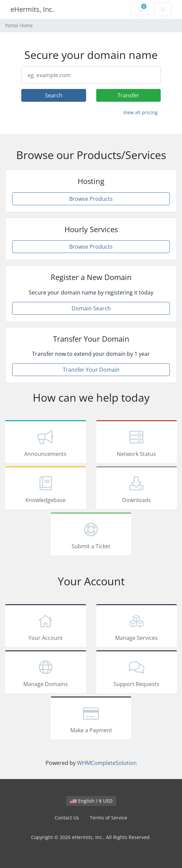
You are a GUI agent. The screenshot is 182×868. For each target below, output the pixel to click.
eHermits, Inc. (32, 9)
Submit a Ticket (91, 535)
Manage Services (137, 627)
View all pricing (140, 112)
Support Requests (137, 673)
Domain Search (91, 308)
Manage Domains (46, 673)
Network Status (137, 443)
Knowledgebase (46, 489)
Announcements (46, 443)
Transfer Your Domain (91, 370)
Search (54, 95)
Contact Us (67, 818)
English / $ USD (91, 801)
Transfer (128, 95)
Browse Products (91, 199)
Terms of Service (109, 818)
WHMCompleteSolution (107, 763)
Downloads (137, 489)
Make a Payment (91, 719)
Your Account (46, 627)
